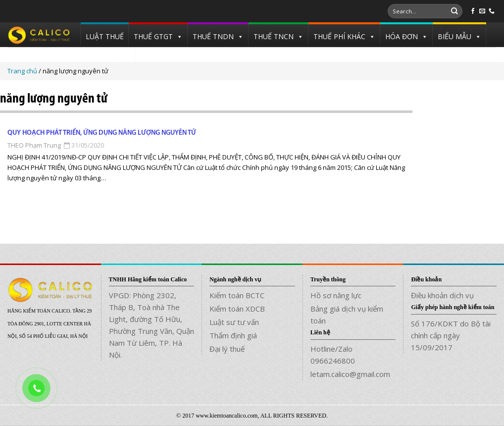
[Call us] (492, 11)
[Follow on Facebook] (473, 11)
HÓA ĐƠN (402, 36)
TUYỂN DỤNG (108, 59)
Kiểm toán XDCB (237, 309)
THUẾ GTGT (153, 36)
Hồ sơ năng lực (336, 295)
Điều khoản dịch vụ (442, 295)
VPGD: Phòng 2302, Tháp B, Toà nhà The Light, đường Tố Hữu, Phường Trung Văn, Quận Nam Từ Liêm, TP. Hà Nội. (151, 325)
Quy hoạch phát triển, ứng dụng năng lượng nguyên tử (102, 133)
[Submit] (454, 11)
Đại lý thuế (227, 349)
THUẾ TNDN (213, 36)
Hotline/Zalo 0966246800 (333, 355)
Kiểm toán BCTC (237, 295)
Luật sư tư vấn (234, 322)
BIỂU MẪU (454, 36)
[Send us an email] (482, 11)
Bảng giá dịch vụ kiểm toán (347, 315)
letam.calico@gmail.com (350, 374)
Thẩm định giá (233, 335)
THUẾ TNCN (274, 36)
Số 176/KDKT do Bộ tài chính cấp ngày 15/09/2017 (451, 335)
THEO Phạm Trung (34, 145)
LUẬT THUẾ (105, 36)
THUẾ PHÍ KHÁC (339, 36)
